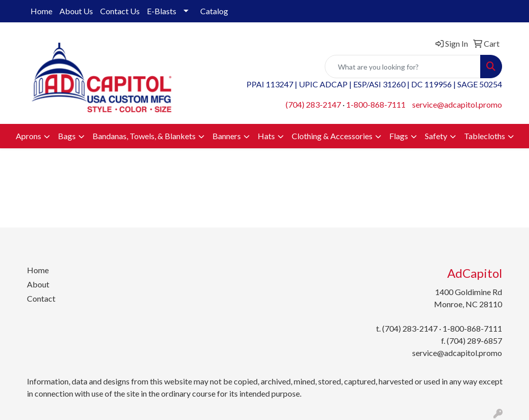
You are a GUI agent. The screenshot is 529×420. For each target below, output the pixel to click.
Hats (266, 136)
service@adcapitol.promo (457, 104)
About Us (76, 11)
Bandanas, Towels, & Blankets (144, 136)
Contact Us (120, 11)
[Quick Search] (403, 67)
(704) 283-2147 (313, 104)
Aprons (28, 136)
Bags (67, 136)
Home (41, 11)
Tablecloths (485, 136)
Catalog (214, 11)
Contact (41, 298)
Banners (227, 136)
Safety (436, 136)
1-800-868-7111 (376, 104)
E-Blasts (162, 11)
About (38, 284)
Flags (399, 136)
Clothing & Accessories (332, 136)
